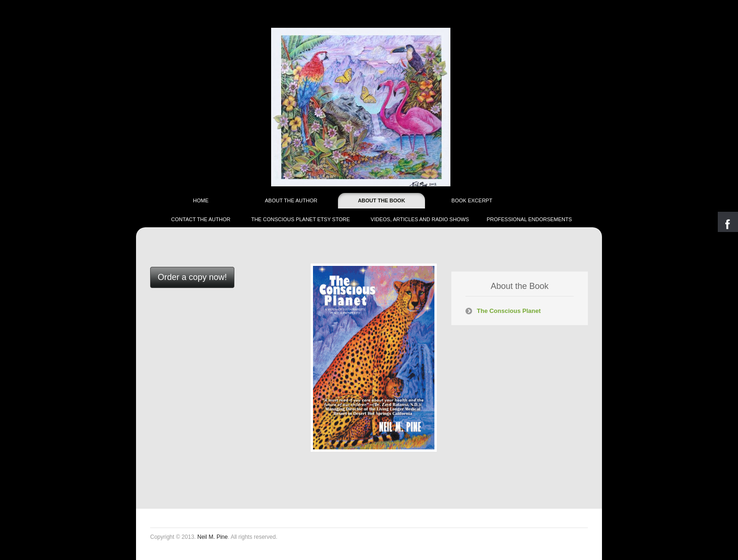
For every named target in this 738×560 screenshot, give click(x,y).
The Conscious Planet (509, 311)
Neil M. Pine (213, 537)
